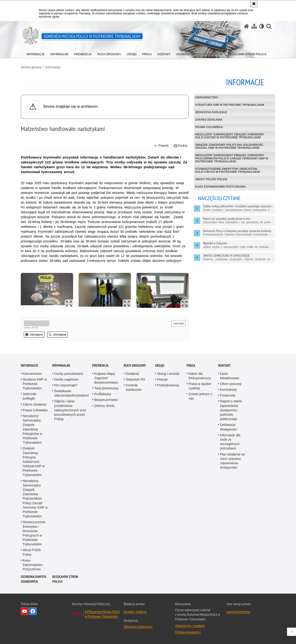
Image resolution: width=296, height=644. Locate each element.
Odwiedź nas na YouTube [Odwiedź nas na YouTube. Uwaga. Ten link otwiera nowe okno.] (25, 611)
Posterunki (228, 395)
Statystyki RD (135, 379)
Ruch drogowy (135, 365)
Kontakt (224, 365)
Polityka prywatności (188, 632)
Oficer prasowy (231, 384)
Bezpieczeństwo (106, 400)
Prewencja (100, 365)
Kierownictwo (207, 98)
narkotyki (179, 324)
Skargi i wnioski (168, 374)
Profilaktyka (102, 394)
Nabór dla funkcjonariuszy (200, 376)
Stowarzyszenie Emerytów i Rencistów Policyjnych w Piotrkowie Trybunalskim (228, 170)
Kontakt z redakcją (135, 612)
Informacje (53, 67)
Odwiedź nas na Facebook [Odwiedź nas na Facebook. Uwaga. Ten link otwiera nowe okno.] (33, 611)
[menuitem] (36, 53)
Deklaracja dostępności (229, 427)
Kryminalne (61, 365)
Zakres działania (209, 120)
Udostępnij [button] (34, 335)
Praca (191, 365)
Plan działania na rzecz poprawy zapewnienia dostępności (232, 461)
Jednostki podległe (211, 112)
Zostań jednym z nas (200, 396)
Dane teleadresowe (230, 376)
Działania (132, 374)
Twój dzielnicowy (106, 388)
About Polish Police (211, 179)
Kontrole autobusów (133, 387)
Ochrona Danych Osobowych (34, 579)
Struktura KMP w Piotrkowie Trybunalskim (230, 105)
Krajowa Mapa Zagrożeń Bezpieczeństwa (106, 378)
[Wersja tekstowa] (262, 26)
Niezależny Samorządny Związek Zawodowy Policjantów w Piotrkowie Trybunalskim (230, 136)
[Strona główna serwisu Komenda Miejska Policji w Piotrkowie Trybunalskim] (247, 26)
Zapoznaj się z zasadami (190, 626)
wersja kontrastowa (238, 612)
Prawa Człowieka (209, 127)
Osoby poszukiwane (69, 374)
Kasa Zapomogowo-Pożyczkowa (220, 187)
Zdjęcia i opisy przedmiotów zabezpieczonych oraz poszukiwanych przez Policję (70, 410)
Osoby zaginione (66, 379)
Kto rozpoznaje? (66, 385)
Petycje (162, 379)
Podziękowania (168, 385)
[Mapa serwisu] (254, 26)
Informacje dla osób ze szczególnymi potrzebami (230, 442)
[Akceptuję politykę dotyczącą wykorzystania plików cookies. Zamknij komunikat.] (254, 4)
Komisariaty (228, 390)
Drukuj (180, 146)
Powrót (161, 146)
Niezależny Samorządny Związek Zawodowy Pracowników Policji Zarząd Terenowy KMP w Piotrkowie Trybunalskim (232, 158)
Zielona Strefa (104, 406)
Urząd (160, 365)
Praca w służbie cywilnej (200, 386)
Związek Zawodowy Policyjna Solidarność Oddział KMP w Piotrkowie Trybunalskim (229, 146)
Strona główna (31, 67)
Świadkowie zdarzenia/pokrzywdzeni (71, 393)
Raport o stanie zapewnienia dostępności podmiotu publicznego (231, 410)
